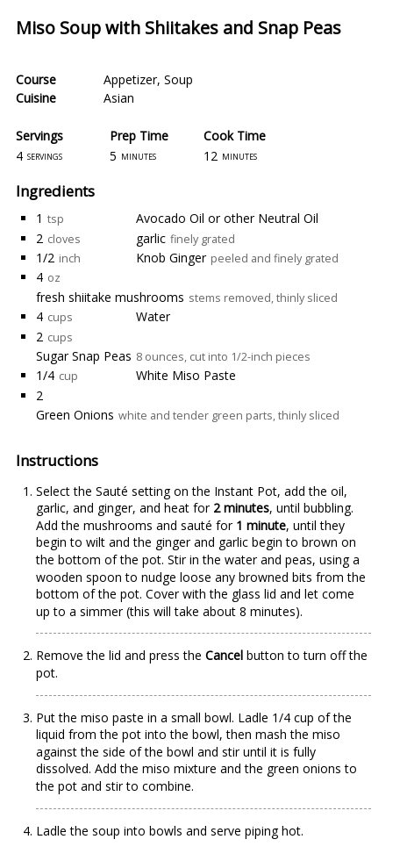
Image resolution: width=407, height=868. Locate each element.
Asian (119, 98)
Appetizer (130, 79)
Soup (179, 79)
